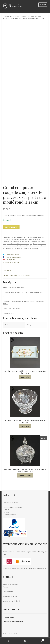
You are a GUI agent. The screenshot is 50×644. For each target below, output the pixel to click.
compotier (34, 242)
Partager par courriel (12, 262)
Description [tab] (8, 270)
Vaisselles (13, 16)
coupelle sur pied (27, 244)
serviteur (11, 248)
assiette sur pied (16, 242)
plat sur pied (7, 246)
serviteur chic (19, 248)
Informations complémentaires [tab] (17, 276)
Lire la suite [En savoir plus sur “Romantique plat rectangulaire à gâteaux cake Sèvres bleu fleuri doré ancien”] (25, 377)
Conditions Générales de (11, 622)
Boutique (23, 237)
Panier (39, 639)
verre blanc (35, 248)
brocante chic (26, 242)
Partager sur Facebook (13, 257)
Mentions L (9, 617)
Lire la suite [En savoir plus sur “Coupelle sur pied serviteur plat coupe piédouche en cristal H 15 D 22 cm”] (25, 426)
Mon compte (8, 641)
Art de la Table (15, 237)
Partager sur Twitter (13, 255)
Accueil (6, 16)
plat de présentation (39, 244)
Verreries (37, 239)
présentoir (15, 246)
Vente (21, 622)
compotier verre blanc (14, 244)
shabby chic (27, 248)
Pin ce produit (11, 260)
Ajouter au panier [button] (25, 475)
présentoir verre (34, 246)
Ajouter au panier (11, 227)
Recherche (25, 641)
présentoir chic (23, 246)
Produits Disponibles (20, 239)
